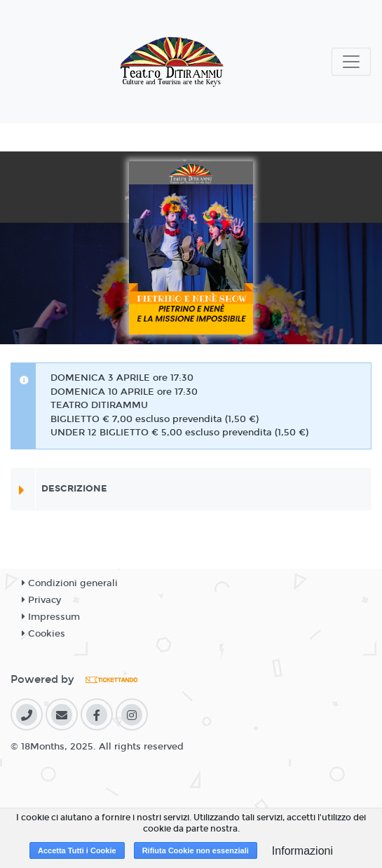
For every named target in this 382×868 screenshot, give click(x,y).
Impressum (51, 617)
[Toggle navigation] (351, 62)
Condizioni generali (70, 583)
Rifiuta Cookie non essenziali (196, 850)
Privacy (41, 600)
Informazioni (302, 851)
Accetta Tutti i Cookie (77, 850)
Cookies (43, 634)
